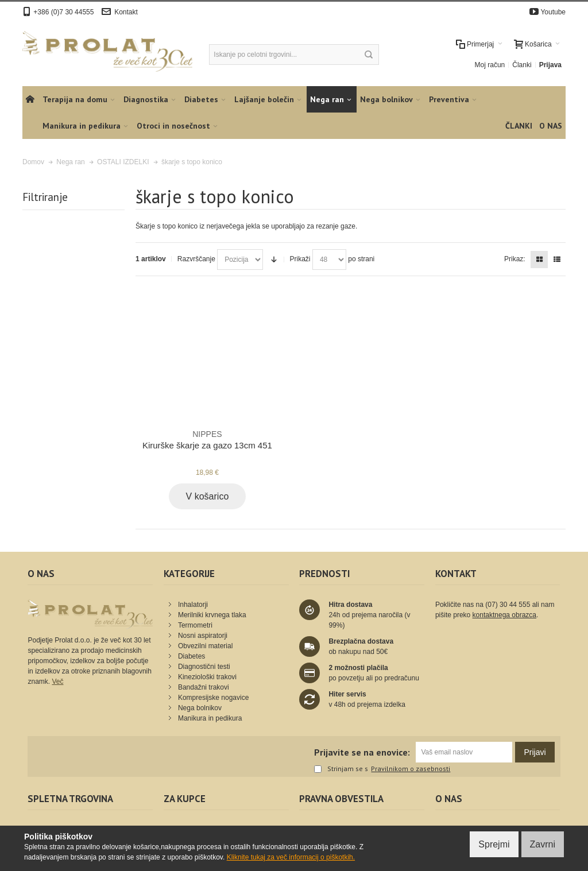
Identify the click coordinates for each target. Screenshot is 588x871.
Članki (522, 65)
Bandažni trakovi (204, 687)
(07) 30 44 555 (508, 605)
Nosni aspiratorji (203, 636)
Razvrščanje (196, 259)
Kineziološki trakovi (207, 677)
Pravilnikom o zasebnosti (411, 769)
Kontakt (126, 12)
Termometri (195, 625)
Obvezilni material (205, 646)
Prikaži (300, 259)
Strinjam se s (341, 769)
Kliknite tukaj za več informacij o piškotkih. (291, 857)
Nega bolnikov (200, 708)
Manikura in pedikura (210, 718)
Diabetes (192, 656)
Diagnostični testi (204, 667)
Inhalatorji (193, 605)
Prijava (550, 65)
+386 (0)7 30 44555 (63, 12)
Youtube (553, 12)
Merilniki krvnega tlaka (212, 615)
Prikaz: (515, 259)
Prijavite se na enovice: (362, 752)
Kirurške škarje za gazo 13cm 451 (208, 439)
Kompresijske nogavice (213, 698)
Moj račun (490, 65)
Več (57, 682)
